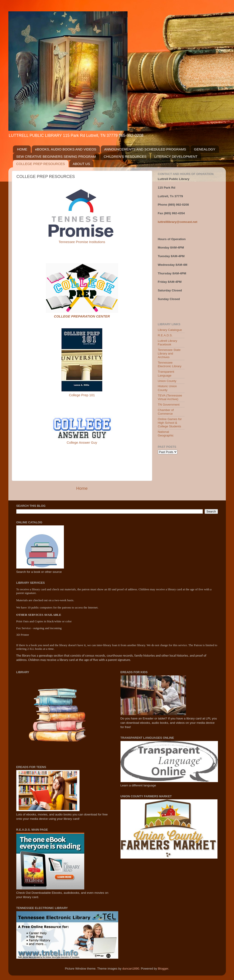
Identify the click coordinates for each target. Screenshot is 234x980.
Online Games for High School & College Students (170, 423)
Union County (167, 381)
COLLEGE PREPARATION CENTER (82, 316)
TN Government (169, 405)
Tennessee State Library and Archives (169, 353)
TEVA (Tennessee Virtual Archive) (170, 397)
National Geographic (166, 434)
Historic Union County (167, 388)
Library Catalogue (170, 330)
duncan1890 (131, 969)
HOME (22, 149)
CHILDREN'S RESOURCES (125, 156)
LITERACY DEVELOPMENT (176, 156)
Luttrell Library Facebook (168, 343)
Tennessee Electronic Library (170, 364)
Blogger (163, 969)
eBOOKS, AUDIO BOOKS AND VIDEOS (66, 149)
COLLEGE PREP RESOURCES (41, 164)
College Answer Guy (82, 443)
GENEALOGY (205, 149)
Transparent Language (166, 373)
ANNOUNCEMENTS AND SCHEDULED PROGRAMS (145, 149)
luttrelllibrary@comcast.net (178, 222)
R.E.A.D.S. (165, 335)
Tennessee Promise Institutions (82, 242)
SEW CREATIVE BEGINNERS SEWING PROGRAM (56, 156)
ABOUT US (81, 164)
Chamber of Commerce (166, 412)
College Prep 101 (82, 395)
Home (82, 488)
